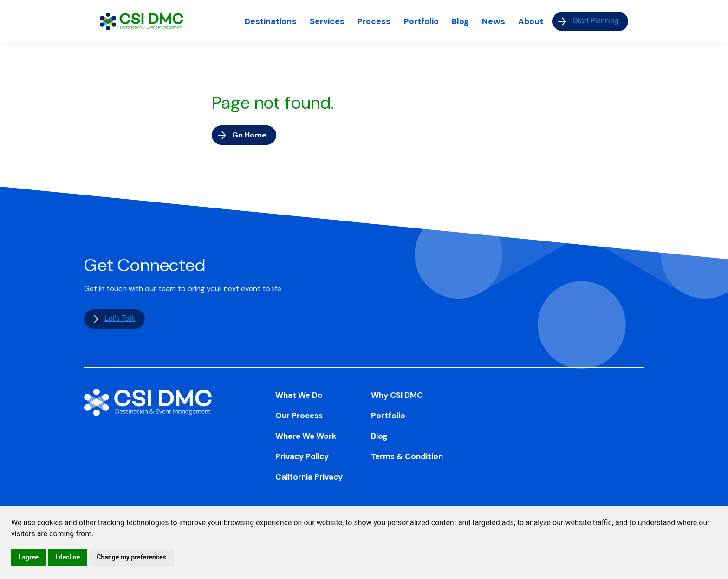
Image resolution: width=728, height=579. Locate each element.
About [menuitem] (531, 21)
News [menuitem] (493, 21)
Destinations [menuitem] (271, 21)
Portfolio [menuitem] (422, 21)
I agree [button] (29, 557)
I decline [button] (68, 557)
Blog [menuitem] (460, 21)
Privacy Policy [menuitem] (302, 456)
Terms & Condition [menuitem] (407, 456)
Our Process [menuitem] (299, 416)
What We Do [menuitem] (299, 395)
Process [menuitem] (374, 21)
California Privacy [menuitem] (309, 477)
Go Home (249, 135)
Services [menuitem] (327, 21)
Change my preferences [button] (131, 557)
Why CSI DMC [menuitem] (397, 395)
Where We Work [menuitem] (306, 436)
